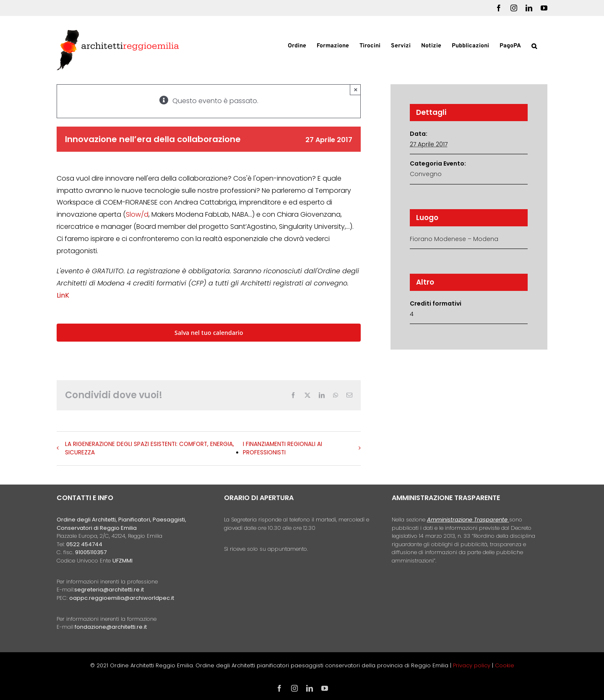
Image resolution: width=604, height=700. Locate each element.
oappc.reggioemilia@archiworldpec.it (122, 598)
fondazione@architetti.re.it (111, 627)
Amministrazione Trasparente (467, 520)
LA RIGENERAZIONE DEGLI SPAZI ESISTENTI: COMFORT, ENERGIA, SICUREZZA (150, 448)
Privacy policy (473, 665)
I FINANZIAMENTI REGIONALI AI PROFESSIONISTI (282, 448)
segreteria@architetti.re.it (109, 590)
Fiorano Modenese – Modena (454, 239)
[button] (534, 45)
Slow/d (137, 214)
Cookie (505, 665)
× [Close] (356, 89)
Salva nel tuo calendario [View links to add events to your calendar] (209, 333)
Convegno (426, 174)
